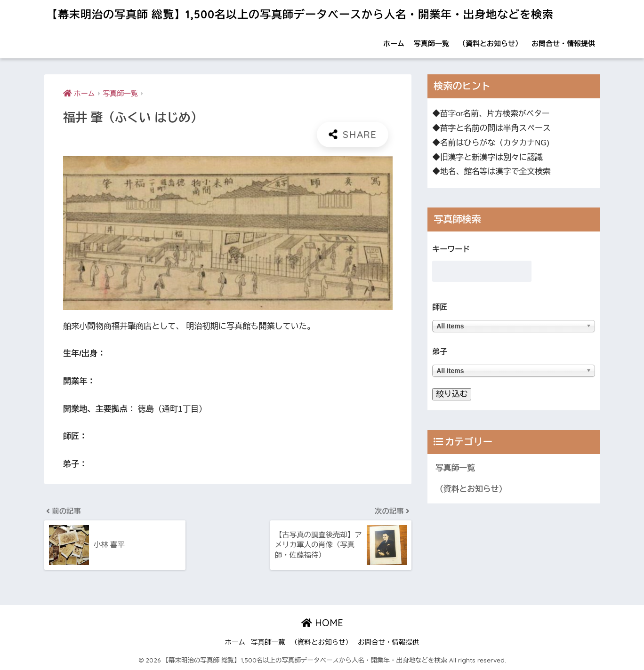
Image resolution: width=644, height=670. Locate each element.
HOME (322, 623)
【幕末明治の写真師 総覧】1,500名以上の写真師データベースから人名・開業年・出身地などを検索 (300, 14)
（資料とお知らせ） (490, 44)
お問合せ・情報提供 (563, 44)
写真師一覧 (431, 44)
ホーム (394, 44)
